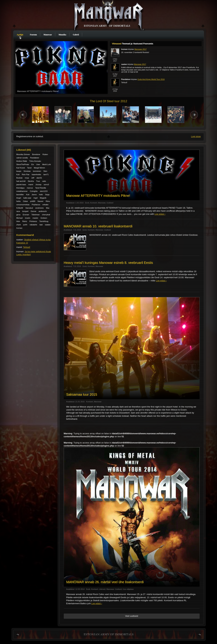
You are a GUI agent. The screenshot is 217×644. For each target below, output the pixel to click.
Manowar (48, 35)
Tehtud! (27, 247)
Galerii (76, 35)
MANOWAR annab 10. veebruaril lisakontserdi (98, 226)
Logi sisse (196, 136)
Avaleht (20, 35)
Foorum (33, 35)
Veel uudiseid (132, 616)
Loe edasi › (160, 214)
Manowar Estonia (109, 16)
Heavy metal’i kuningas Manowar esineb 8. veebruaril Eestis (108, 263)
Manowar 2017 (140, 49)
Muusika (62, 35)
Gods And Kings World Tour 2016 (151, 79)
